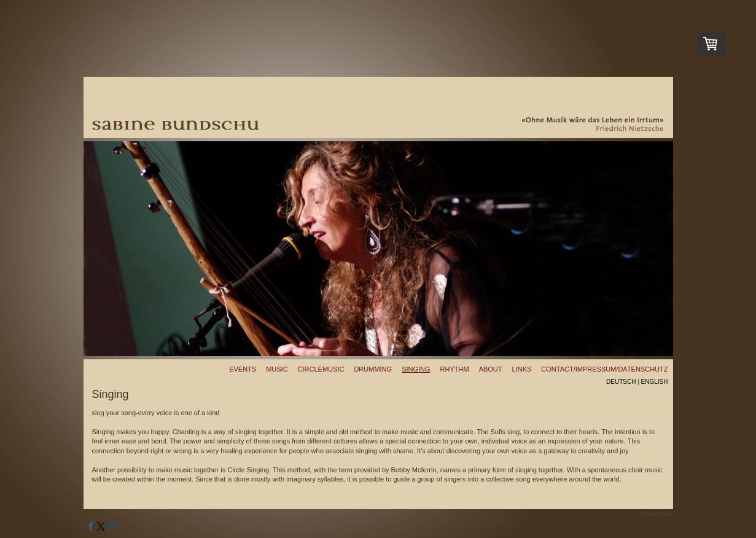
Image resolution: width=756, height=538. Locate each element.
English (655, 382)
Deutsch (621, 382)
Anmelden (658, 514)
